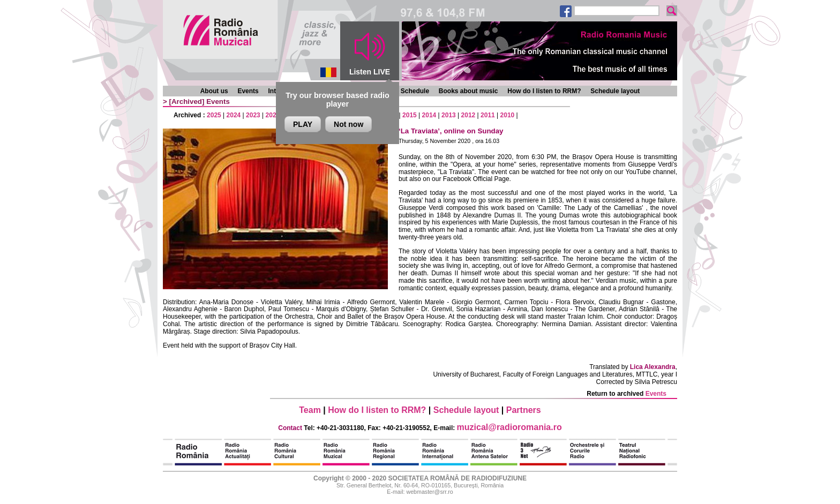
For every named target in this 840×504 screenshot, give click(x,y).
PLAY (303, 124)
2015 (410, 115)
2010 (508, 115)
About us (214, 91)
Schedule (415, 91)
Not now (348, 124)
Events (248, 91)
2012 (468, 115)
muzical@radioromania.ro (509, 427)
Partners (524, 410)
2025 (214, 115)
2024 (234, 115)
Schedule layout (615, 91)
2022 (273, 115)
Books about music (468, 91)
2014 (429, 115)
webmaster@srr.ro (429, 492)
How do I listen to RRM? (544, 91)
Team (310, 410)
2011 (488, 115)
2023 (253, 115)
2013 (449, 115)
